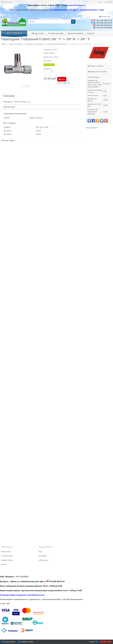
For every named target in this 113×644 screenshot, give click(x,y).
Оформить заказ (106, 642)
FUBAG (55, 50)
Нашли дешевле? (92, 128)
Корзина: (106, 17)
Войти (100, 2)
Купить (63, 79)
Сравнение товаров (27, 642)
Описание (9, 96)
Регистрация (108, 2)
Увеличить (27, 86)
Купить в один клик (64, 83)
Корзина (92, 642)
